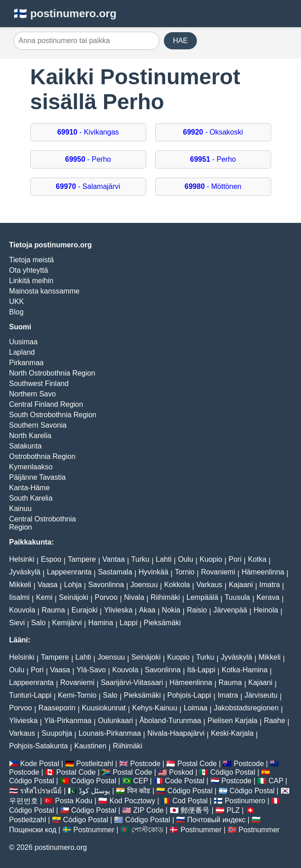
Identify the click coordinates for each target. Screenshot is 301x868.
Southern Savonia (38, 425)
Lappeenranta (69, 572)
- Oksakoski (213, 132)
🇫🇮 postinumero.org (65, 13)
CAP (276, 781)
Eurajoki (85, 610)
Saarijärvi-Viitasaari (132, 682)
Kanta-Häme (29, 488)
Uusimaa (23, 342)
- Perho (88, 159)
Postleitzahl (95, 764)
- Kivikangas (88, 132)
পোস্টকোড (147, 830)
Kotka (257, 559)
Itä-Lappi (201, 670)
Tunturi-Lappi (30, 695)
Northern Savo (32, 394)
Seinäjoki (74, 597)
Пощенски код (33, 830)
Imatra (270, 585)
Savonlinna (106, 585)
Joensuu (144, 585)
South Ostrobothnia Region (53, 415)
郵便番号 (195, 810)
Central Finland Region (46, 404)
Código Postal (233, 772)
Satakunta (25, 446)
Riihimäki (165, 597)
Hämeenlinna (263, 572)
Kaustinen (90, 746)
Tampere (82, 559)
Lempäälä (202, 597)
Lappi (128, 623)
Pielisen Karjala (232, 721)
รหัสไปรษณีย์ (41, 791)
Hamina (101, 623)
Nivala (134, 597)
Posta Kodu (74, 801)
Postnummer (94, 830)
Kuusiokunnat (104, 708)
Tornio (185, 572)
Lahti (164, 559)
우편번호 (24, 801)
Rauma (53, 610)
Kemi (44, 597)
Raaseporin (57, 708)
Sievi (17, 623)
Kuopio (211, 559)
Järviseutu (261, 695)
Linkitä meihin (31, 281)
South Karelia (31, 498)
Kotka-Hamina (245, 670)
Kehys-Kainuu (155, 708)
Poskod (181, 772)
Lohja (73, 585)
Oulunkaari (115, 721)
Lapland (22, 352)
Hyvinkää (153, 572)
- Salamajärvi (88, 186)
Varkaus (210, 585)
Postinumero (245, 801)
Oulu (186, 559)
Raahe (275, 721)
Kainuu (20, 509)
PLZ (233, 810)
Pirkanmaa (26, 363)
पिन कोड (139, 791)
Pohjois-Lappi (189, 695)
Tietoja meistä (31, 260)
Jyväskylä (25, 572)
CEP (141, 781)
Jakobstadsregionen (246, 708)
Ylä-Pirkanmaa (68, 721)
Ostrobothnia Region (42, 456)
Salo (38, 623)
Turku (140, 559)
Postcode (146, 764)
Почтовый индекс (217, 820)
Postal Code (197, 764)
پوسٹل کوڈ (94, 791)
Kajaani (241, 585)
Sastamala (115, 572)
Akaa (147, 610)
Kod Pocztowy (132, 801)
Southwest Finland (39, 383)
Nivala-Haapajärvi (176, 733)
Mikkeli (20, 585)
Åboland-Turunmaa (170, 721)
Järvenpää (230, 610)
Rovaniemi (218, 572)
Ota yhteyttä (29, 270)
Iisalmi (19, 597)
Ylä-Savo (91, 670)
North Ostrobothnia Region (52, 373)
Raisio (197, 610)
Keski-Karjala (232, 733)
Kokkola (177, 585)
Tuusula (237, 597)
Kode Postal (39, 764)
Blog (16, 312)
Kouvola (22, 610)
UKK (17, 301)
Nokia (171, 610)
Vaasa (48, 585)
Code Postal (184, 781)
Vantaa (114, 559)
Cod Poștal (190, 801)
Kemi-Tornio (77, 695)
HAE (180, 41)
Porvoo (106, 597)
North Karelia (30, 436)
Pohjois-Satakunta (38, 746)
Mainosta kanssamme (44, 291)
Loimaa (196, 708)
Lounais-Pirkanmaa (110, 733)
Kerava (268, 597)
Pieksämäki (162, 623)
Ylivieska (118, 610)
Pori (235, 559)
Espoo (51, 559)
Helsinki (22, 559)
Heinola (266, 610)
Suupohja (57, 733)
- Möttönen (213, 186)
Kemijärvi (67, 623)
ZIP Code (148, 810)
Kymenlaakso (31, 467)
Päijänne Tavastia (37, 477)
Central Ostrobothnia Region (43, 523)
